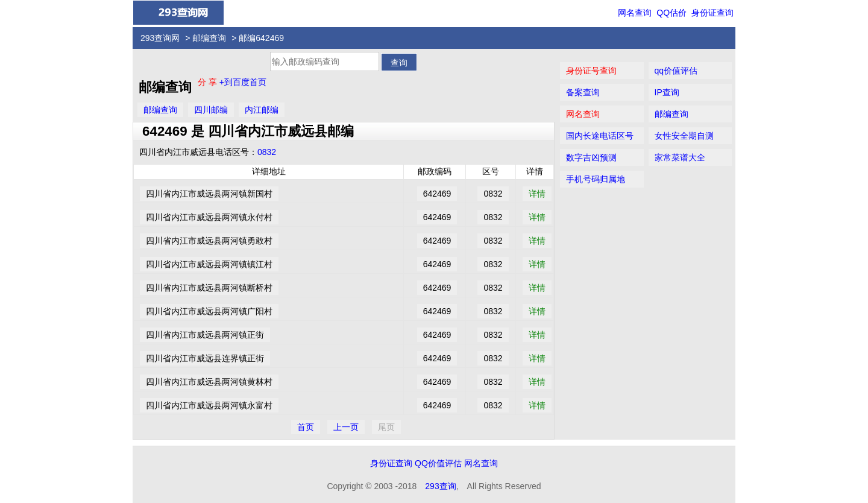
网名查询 (635, 13)
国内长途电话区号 (600, 136)
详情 (537, 194)
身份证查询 (712, 13)
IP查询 (667, 92)
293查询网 (160, 38)
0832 (267, 152)
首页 (306, 427)
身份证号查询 (591, 71)
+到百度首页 (243, 82)
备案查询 (583, 92)
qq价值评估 (676, 71)
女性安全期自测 (684, 136)
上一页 (346, 427)
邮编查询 (209, 38)
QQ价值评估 (438, 463)
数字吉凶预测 (591, 157)
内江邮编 (262, 110)
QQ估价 (671, 13)
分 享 (209, 82)
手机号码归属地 (596, 179)
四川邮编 (211, 110)
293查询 (440, 486)
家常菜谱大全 (680, 157)
